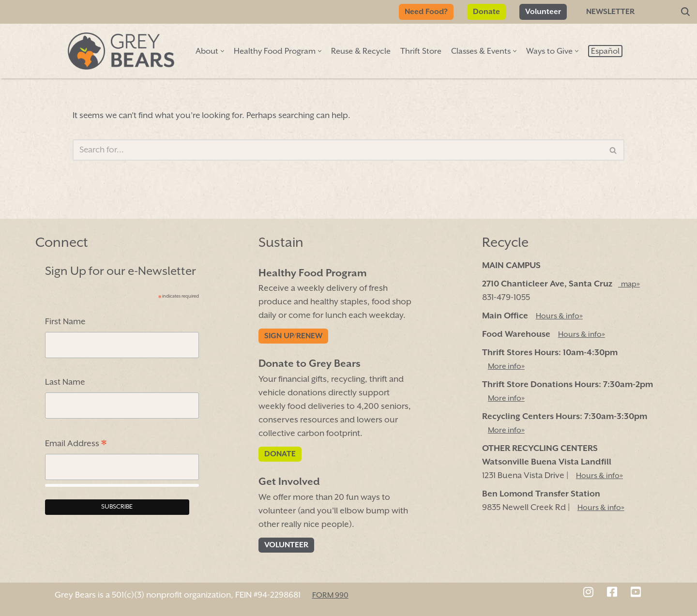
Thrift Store (421, 52)
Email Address (76, 445)
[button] (222, 51)
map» (629, 284)
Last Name (65, 383)
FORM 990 (330, 595)
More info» (506, 367)
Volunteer (543, 12)
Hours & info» (559, 316)
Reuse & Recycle (361, 52)
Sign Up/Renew (293, 337)
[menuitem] (605, 51)
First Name (65, 322)
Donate (486, 12)
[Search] (685, 12)
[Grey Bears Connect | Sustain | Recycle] (121, 51)
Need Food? (426, 12)
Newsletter (610, 12)
